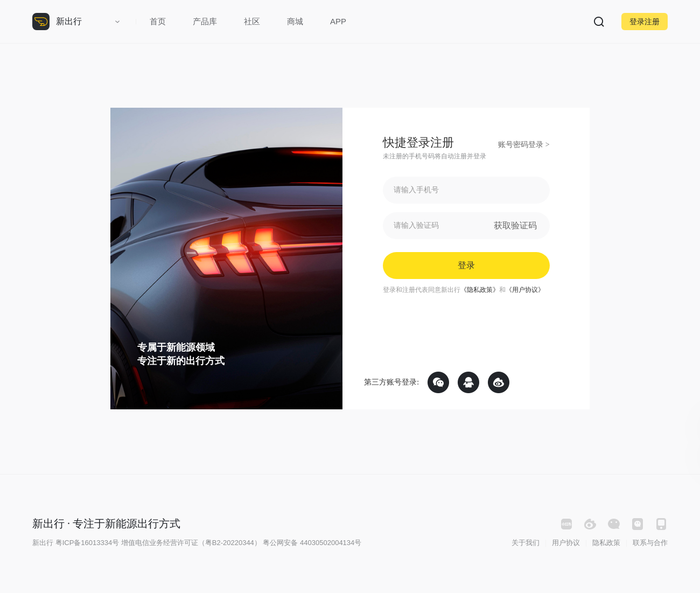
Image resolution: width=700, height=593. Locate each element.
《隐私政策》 (480, 290)
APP (338, 21)
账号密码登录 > (524, 145)
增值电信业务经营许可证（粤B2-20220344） (191, 543)
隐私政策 (606, 543)
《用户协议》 (525, 290)
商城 (295, 21)
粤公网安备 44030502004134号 (312, 543)
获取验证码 (515, 225)
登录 (466, 265)
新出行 (69, 21)
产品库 (205, 21)
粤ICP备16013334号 (87, 543)
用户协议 (566, 543)
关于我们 (526, 543)
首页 (158, 21)
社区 (252, 21)
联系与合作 (650, 543)
